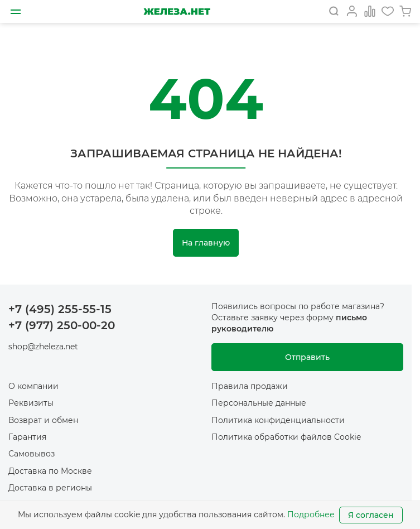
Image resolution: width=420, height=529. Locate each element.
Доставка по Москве (50, 471)
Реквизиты (31, 403)
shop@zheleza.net (43, 347)
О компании (33, 386)
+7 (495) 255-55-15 (60, 309)
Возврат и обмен (43, 420)
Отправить (307, 357)
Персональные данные (259, 403)
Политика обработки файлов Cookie (286, 437)
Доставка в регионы (50, 488)
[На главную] (177, 11)
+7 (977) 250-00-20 (62, 325)
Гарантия (27, 437)
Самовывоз (32, 454)
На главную (206, 243)
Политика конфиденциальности (278, 420)
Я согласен (371, 515)
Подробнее (311, 514)
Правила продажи (250, 386)
